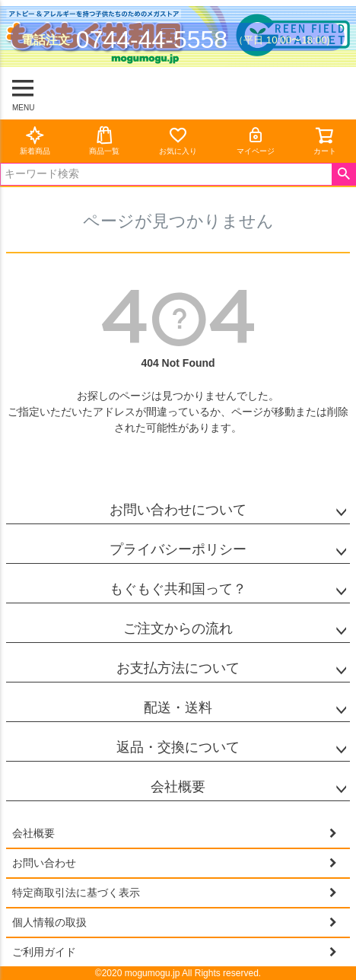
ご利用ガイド (44, 952)
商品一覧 (104, 140)
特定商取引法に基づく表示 (76, 892)
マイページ (256, 140)
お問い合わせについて (178, 510)
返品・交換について (178, 747)
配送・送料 (178, 708)
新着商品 (35, 140)
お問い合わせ (44, 863)
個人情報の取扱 (49, 922)
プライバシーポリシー (178, 549)
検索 (343, 174)
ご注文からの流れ (178, 628)
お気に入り (178, 140)
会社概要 (178, 787)
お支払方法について (178, 668)
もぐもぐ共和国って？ (178, 589)
